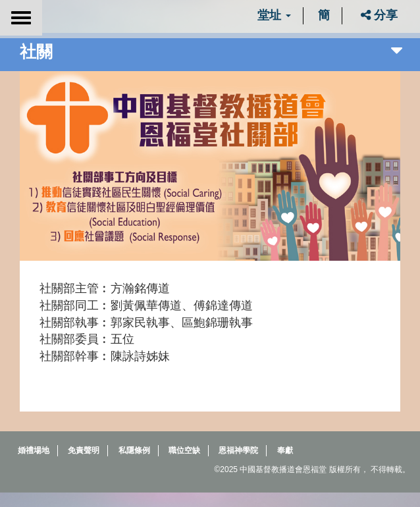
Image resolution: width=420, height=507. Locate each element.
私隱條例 (134, 450)
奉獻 (285, 450)
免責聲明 (84, 450)
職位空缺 (184, 450)
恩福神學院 (238, 450)
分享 (379, 15)
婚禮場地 (34, 450)
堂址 (274, 15)
